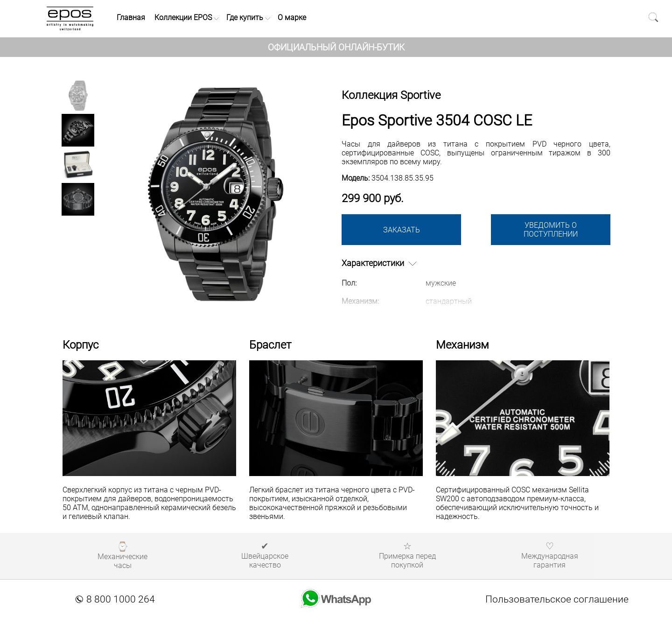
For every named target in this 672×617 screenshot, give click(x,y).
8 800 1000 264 (115, 599)
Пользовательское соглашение (557, 599)
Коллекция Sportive (391, 95)
